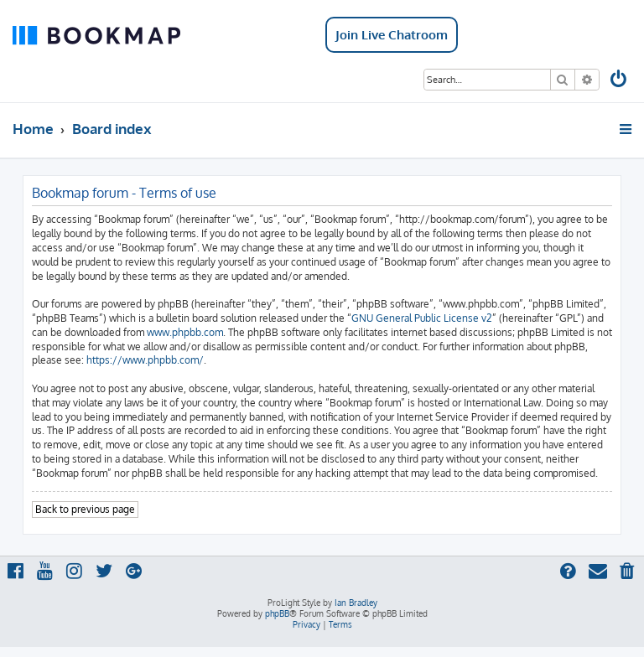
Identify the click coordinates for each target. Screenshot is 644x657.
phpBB (277, 613)
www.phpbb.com (185, 332)
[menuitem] (620, 81)
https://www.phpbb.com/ (145, 360)
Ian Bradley (356, 603)
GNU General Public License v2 (422, 318)
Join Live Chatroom (392, 35)
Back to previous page (85, 509)
